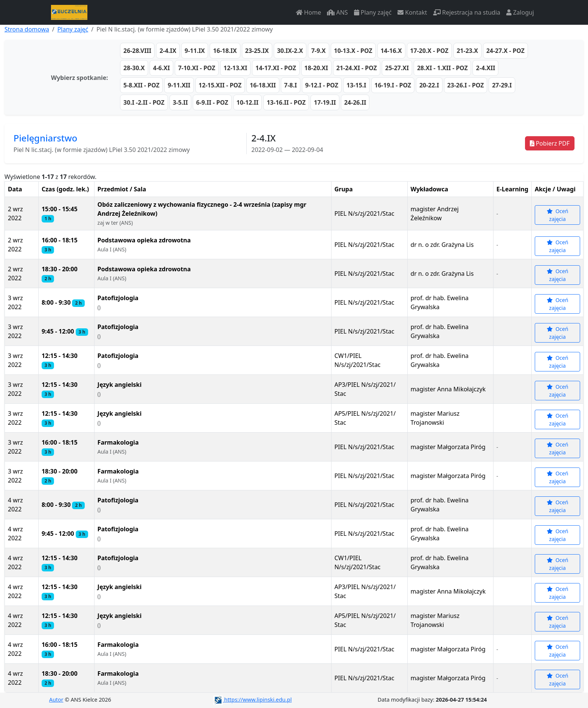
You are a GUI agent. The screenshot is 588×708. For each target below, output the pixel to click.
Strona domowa (27, 29)
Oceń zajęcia (558, 215)
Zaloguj (520, 12)
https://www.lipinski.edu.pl (253, 700)
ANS (337, 12)
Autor (56, 700)
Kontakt (412, 12)
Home (309, 12)
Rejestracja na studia (467, 12)
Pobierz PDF (550, 143)
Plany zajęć (373, 12)
